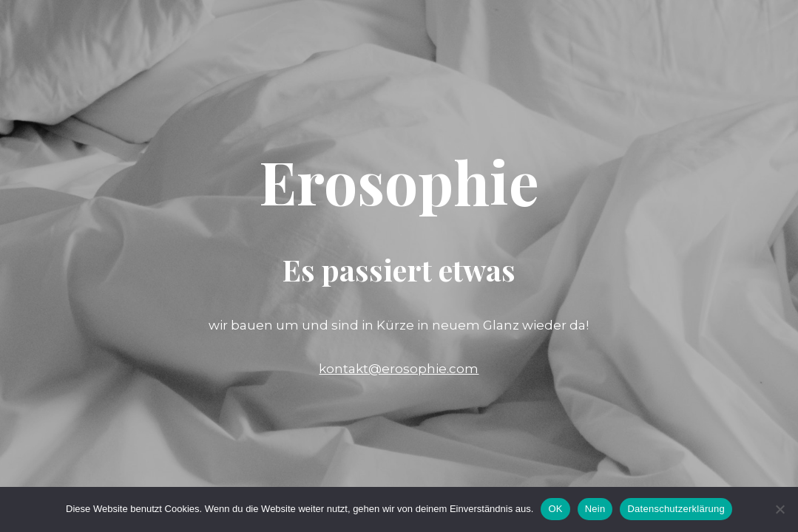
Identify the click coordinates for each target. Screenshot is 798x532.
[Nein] (780, 509)
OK (555, 509)
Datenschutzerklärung (676, 509)
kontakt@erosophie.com (399, 369)
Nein (595, 509)
